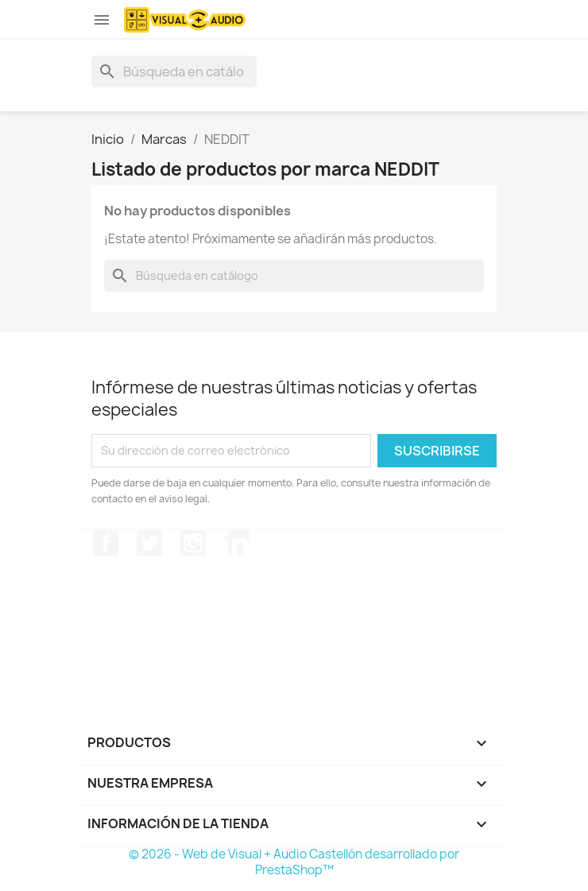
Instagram (193, 543)
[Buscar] (174, 72)
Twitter (149, 543)
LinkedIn (236, 543)
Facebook (106, 543)
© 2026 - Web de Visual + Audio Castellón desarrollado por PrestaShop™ (294, 862)
